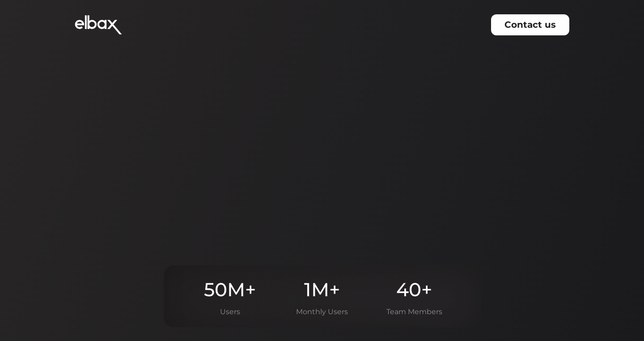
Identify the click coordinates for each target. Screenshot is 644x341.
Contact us (530, 24)
